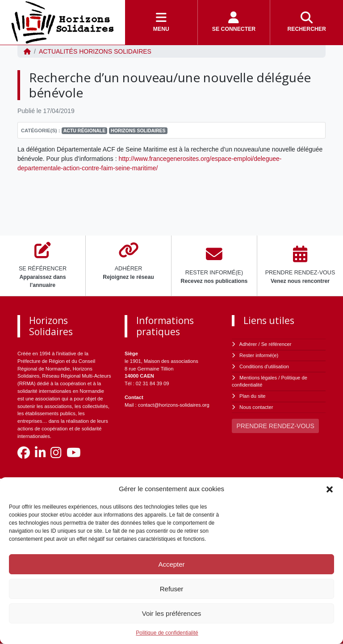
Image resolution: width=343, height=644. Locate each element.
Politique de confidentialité (167, 633)
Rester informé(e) (259, 355)
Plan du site (252, 396)
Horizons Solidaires (138, 130)
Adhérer (248, 344)
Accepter (171, 564)
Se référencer (276, 344)
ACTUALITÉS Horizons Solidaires (95, 51)
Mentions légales (258, 378)
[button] (330, 489)
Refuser (172, 589)
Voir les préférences (172, 613)
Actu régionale (85, 130)
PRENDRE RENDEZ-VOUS (276, 426)
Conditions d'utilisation (264, 366)
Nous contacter (256, 407)
